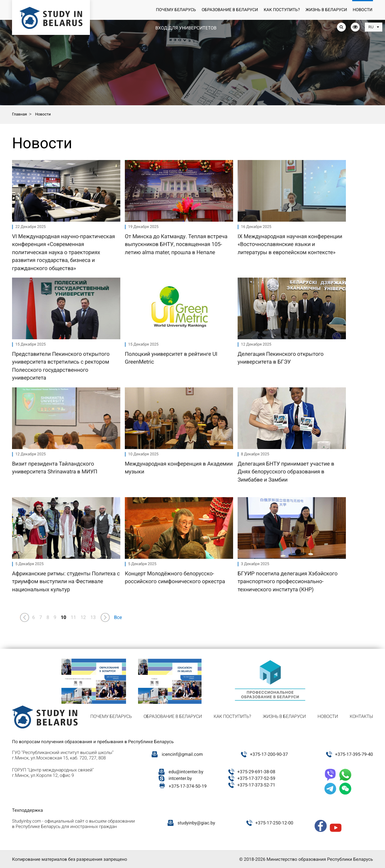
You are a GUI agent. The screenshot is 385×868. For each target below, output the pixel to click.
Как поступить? (282, 10)
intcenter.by (180, 778)
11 (73, 617)
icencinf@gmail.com (182, 754)
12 (83, 617)
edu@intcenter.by (186, 772)
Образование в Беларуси (230, 10)
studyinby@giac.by (196, 823)
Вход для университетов (186, 28)
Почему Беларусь (176, 10)
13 (93, 617)
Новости (363, 10)
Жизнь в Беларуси (326, 10)
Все (118, 617)
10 (63, 617)
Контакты (361, 716)
